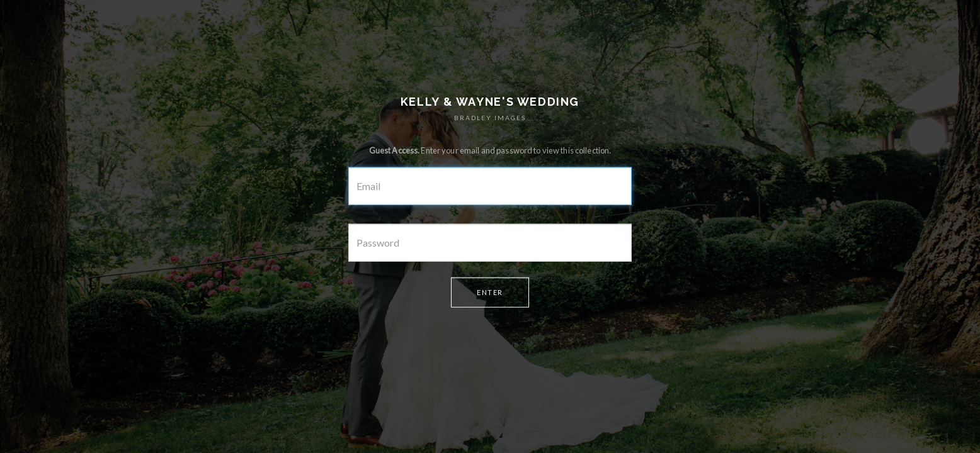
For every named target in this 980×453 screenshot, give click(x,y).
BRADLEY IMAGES (490, 118)
